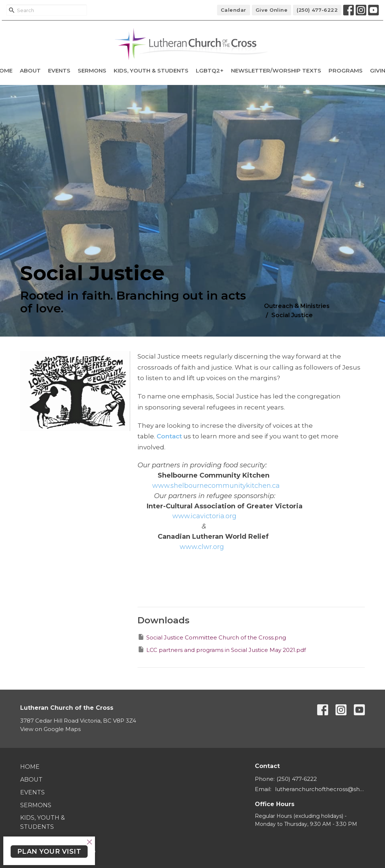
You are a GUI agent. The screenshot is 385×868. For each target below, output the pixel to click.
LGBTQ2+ (210, 71)
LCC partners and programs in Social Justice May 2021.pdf (222, 650)
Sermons (92, 71)
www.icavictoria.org (204, 516)
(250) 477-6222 (317, 10)
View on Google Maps (50, 729)
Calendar (234, 10)
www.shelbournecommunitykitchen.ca (216, 486)
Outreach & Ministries (297, 306)
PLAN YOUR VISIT (49, 852)
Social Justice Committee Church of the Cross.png (212, 637)
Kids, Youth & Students (151, 71)
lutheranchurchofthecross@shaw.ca (320, 789)
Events (59, 71)
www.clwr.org (202, 547)
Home (30, 767)
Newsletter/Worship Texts (276, 71)
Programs (346, 71)
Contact (169, 436)
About (30, 71)
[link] (216, 486)
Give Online (272, 10)
